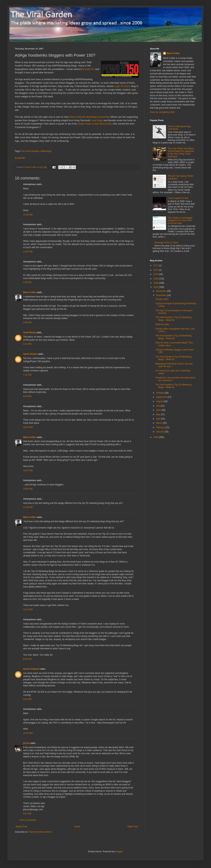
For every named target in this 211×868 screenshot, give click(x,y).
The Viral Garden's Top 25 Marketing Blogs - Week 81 (174, 386)
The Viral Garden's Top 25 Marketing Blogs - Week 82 (174, 358)
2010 (156, 274)
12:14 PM (28, 610)
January (160, 432)
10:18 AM (28, 733)
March (159, 423)
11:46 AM (28, 507)
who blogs (97, 120)
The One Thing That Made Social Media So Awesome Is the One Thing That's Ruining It (181, 153)
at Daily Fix (88, 69)
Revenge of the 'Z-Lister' (167, 243)
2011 (156, 270)
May (158, 414)
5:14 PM (27, 344)
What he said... (163, 324)
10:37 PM (28, 471)
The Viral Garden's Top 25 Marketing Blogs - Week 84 (174, 319)
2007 (156, 287)
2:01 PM (27, 699)
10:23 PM (28, 427)
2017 (156, 266)
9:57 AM (27, 814)
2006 (156, 437)
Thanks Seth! (162, 299)
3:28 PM (27, 323)
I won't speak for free (178, 198)
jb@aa (26, 743)
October (160, 393)
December (161, 291)
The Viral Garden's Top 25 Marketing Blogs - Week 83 (174, 337)
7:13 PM (27, 375)
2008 (156, 283)
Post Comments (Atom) (40, 832)
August (160, 401)
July (158, 406)
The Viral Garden (30, 151)
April (159, 419)
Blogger (119, 852)
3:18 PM (27, 282)
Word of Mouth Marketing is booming (89, 117)
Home (77, 827)
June (159, 410)
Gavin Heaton (30, 354)
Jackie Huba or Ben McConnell (94, 124)
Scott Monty (30, 333)
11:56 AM (28, 252)
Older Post (133, 827)
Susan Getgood (31, 669)
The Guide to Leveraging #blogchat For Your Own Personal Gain (180, 220)
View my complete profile (162, 112)
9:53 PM (27, 396)
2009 (156, 279)
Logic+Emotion (122, 86)
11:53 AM (28, 215)
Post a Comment (28, 820)
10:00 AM (28, 489)
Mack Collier (30, 292)
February (161, 427)
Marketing (46, 151)
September (162, 397)
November (161, 295)
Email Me (20, 158)
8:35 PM (27, 659)
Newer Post (21, 827)
